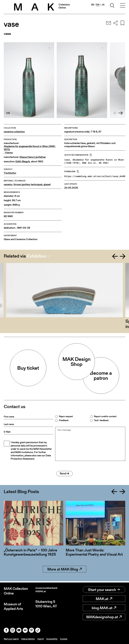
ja (103, 5)
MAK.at (104, 599)
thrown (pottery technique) (28, 184)
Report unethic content (105, 416)
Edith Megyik (23, 161)
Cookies (69, 639)
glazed (47, 184)
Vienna (9, 153)
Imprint (44, 639)
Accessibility (57, 639)
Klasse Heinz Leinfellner (33, 157)
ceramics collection (14, 132)
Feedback (64, 420)
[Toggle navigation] (122, 6)
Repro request (66, 416)
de (93, 5)
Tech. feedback (101, 420)
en (98, 5)
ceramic (8, 184)
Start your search (104, 590)
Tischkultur (10, 173)
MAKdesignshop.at (104, 617)
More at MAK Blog (65, 570)
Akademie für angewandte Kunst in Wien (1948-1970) (30, 148)
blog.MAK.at (104, 608)
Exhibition (37, 256)
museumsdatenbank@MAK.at (49, 591)
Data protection (31, 639)
